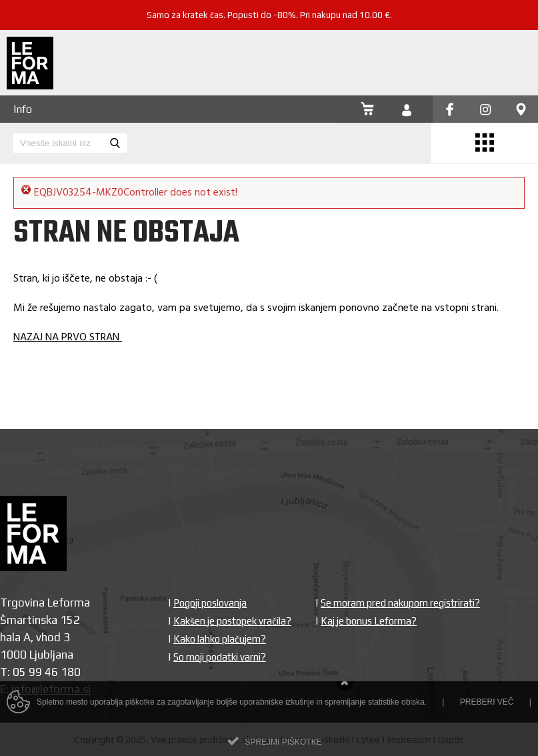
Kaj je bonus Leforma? (369, 621)
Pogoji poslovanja (210, 603)
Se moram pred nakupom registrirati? (400, 603)
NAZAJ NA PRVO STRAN (68, 338)
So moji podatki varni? (220, 657)
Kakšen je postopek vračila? (232, 621)
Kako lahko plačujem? (220, 639)
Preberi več (487, 706)
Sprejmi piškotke (283, 746)
